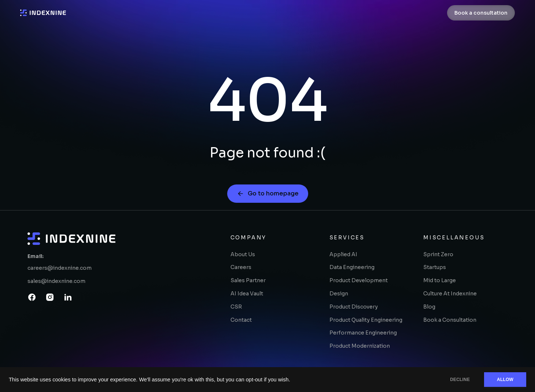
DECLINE (460, 380)
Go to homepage (268, 193)
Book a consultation (481, 13)
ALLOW (505, 380)
